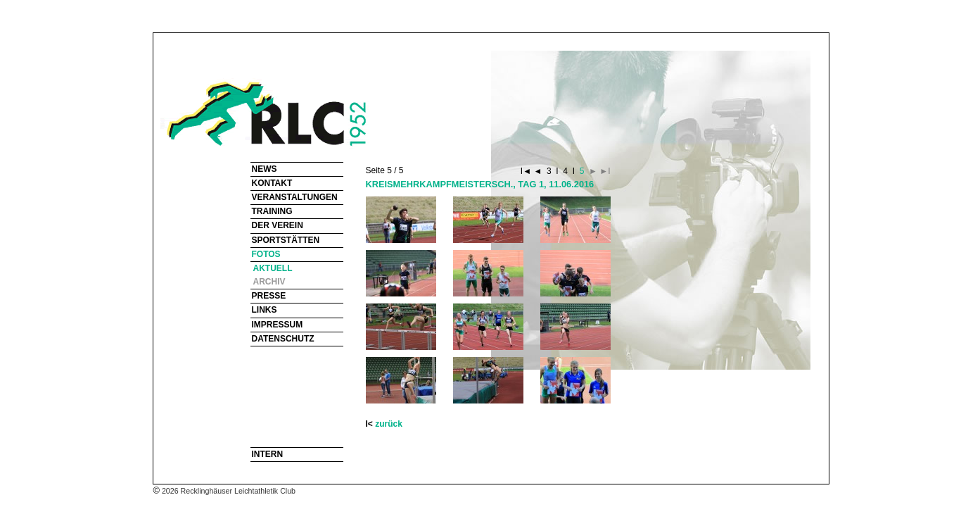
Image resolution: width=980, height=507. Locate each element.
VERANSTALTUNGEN (295, 197)
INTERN (268, 454)
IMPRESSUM (278, 325)
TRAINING (272, 211)
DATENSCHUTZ (283, 339)
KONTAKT (272, 183)
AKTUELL (273, 268)
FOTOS (266, 254)
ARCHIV (269, 282)
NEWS (265, 169)
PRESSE (269, 296)
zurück (389, 424)
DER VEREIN (278, 225)
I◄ (527, 171)
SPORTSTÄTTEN (286, 240)
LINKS (265, 310)
